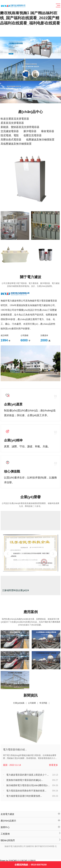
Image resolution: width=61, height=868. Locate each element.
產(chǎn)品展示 (30, 820)
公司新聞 (32, 703)
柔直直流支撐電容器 (12, 123)
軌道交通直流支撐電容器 (15, 119)
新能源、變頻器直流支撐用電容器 (20, 127)
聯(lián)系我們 (30, 840)
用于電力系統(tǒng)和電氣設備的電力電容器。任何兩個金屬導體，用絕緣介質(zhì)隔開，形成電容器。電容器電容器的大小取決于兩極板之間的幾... (30, 757)
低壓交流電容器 (33, 135)
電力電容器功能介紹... (15, 749)
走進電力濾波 (30, 814)
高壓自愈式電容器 (11, 140)
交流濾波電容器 (10, 131)
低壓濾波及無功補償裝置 (40, 140)
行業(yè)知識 (19, 703)
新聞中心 (30, 827)
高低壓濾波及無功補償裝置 (16, 144)
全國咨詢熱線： (31, 865)
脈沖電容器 (30, 131)
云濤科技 (32, 861)
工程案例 (30, 833)
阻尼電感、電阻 (10, 135)
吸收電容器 (48, 131)
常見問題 (43, 703)
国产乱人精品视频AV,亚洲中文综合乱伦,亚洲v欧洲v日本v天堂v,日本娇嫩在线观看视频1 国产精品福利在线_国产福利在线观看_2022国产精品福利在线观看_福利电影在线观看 (30, 13)
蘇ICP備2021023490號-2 (45, 846)
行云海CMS (22, 861)
